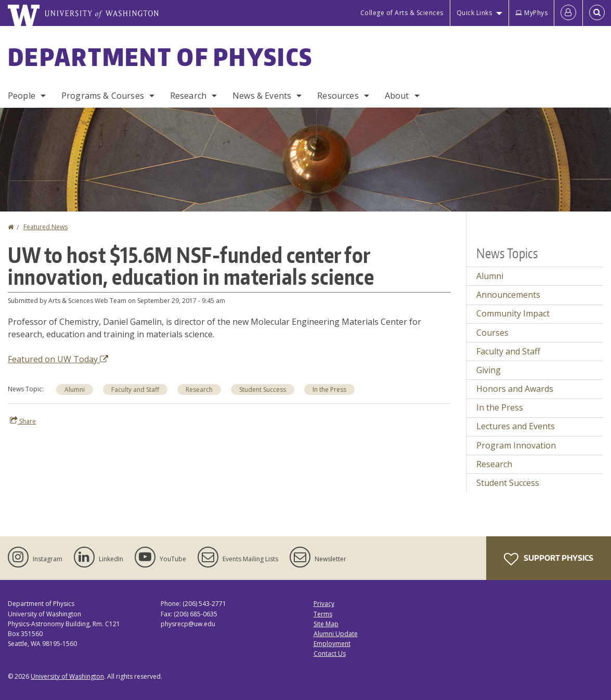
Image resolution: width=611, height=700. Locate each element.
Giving (489, 370)
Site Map (326, 624)
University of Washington (67, 676)
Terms (323, 614)
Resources (338, 96)
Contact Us (330, 653)
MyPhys (531, 13)
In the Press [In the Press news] (329, 389)
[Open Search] (597, 13)
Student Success (508, 483)
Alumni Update (336, 634)
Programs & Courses (103, 96)
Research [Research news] (199, 389)
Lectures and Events (516, 426)
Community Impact (513, 313)
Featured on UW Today (58, 359)
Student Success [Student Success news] (263, 389)
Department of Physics (160, 57)
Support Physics (549, 559)
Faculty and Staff (508, 351)
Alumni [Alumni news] (75, 389)
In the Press (500, 407)
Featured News (45, 227)
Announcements (508, 295)
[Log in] (568, 13)
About (397, 96)
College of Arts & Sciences (402, 13)
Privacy (324, 604)
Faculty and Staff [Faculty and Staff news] (135, 389)
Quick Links (474, 13)
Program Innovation (516, 445)
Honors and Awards (515, 389)
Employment (332, 644)
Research (188, 96)
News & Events (262, 96)
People (22, 96)
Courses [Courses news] (492, 333)
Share (23, 421)
